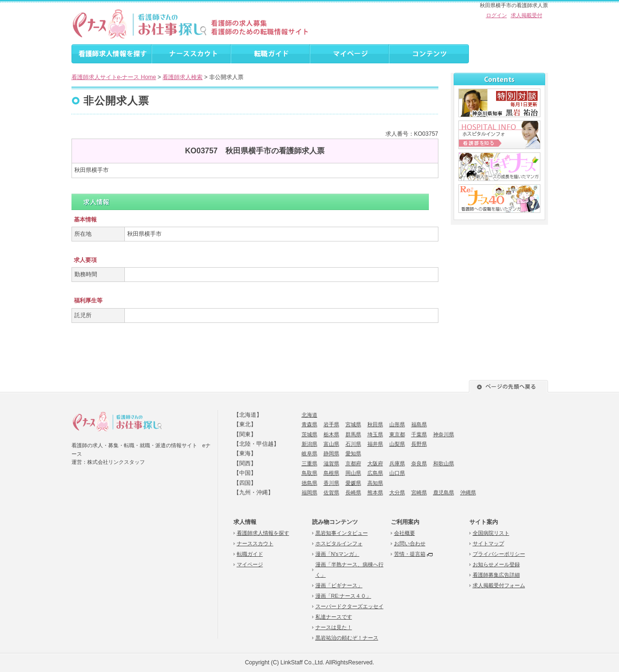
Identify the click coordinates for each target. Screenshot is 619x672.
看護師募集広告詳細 (496, 575)
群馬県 (353, 434)
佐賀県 (331, 492)
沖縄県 (468, 492)
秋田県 (375, 424)
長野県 (419, 444)
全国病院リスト (491, 533)
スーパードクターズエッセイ (350, 606)
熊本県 (375, 492)
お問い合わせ (410, 543)
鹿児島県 (444, 492)
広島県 (375, 473)
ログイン (497, 15)
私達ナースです (334, 617)
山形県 (397, 424)
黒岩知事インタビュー (342, 533)
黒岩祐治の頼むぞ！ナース (347, 638)
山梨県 (397, 444)
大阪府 (375, 463)
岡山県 (353, 473)
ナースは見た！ (334, 627)
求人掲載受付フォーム (499, 585)
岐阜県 (309, 453)
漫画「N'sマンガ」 (338, 554)
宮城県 (353, 424)
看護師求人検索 (183, 77)
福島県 (419, 424)
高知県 (375, 483)
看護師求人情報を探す (263, 533)
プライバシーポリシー (499, 554)
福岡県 (309, 492)
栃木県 (331, 434)
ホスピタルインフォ (339, 543)
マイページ (250, 564)
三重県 (309, 463)
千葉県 (419, 434)
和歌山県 (444, 463)
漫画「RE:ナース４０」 (343, 596)
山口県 (397, 473)
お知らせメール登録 (496, 564)
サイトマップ (488, 543)
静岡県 (331, 453)
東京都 (397, 434)
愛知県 (353, 453)
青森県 (309, 424)
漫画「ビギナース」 (339, 585)
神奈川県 (444, 434)
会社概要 (405, 533)
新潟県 (309, 444)
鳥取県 (309, 473)
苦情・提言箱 (410, 554)
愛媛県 (353, 483)
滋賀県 (331, 463)
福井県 (375, 444)
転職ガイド (250, 554)
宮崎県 (419, 492)
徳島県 (309, 483)
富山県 (331, 444)
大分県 (397, 492)
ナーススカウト (255, 543)
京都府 (353, 463)
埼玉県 (375, 434)
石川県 (353, 444)
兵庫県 (397, 463)
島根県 (331, 473)
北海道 (309, 415)
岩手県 (331, 424)
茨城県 (309, 434)
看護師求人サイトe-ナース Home (114, 77)
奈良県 (419, 463)
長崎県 (353, 492)
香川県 (331, 483)
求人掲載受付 (527, 15)
